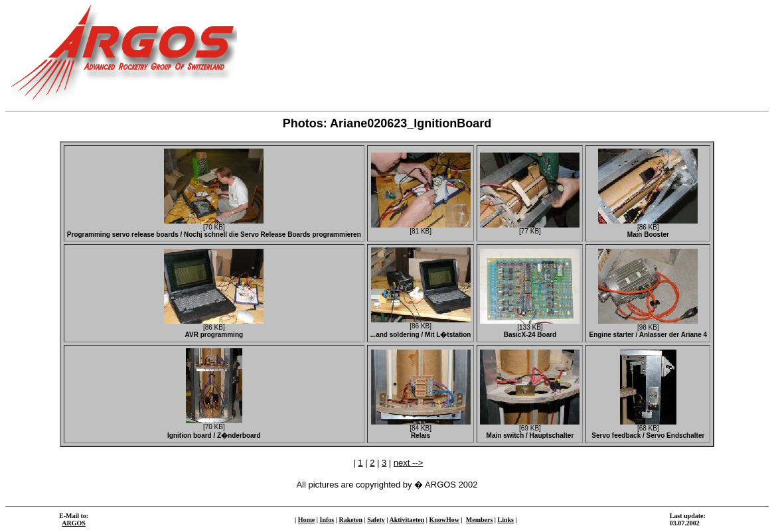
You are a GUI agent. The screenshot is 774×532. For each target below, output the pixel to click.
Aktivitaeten (407, 520)
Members (480, 520)
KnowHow (444, 520)
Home (307, 520)
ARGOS (74, 523)
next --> (408, 463)
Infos (327, 520)
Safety (376, 520)
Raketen (350, 520)
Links (506, 520)
